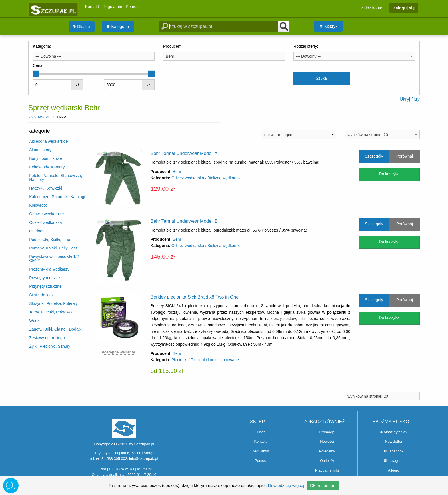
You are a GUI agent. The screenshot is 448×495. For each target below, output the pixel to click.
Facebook (394, 451)
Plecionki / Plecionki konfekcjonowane (205, 360)
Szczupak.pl (39, 117)
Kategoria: (42, 46)
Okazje (82, 27)
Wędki (35, 321)
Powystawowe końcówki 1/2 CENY (54, 259)
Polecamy (327, 451)
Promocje (327, 432)
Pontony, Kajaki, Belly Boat (53, 248)
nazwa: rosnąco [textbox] (278, 135)
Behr (177, 172)
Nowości (327, 441)
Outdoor (36, 231)
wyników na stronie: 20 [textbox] (368, 135)
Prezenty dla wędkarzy (49, 269)
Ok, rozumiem (323, 485)
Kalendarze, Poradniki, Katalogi (57, 197)
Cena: (38, 65)
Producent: (173, 46)
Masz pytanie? (394, 432)
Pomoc (132, 7)
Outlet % (327, 461)
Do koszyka (389, 174)
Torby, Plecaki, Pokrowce (51, 312)
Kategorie (118, 27)
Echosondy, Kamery (47, 167)
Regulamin (112, 7)
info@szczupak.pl (143, 459)
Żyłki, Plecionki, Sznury (50, 346)
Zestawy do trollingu (47, 338)
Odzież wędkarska (45, 222)
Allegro (394, 470)
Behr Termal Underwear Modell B (184, 221)
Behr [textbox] (170, 56)
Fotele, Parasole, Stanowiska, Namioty (56, 178)
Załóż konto (372, 8)
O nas (260, 432)
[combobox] (94, 56)
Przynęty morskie (44, 278)
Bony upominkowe (45, 158)
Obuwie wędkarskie (46, 214)
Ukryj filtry (410, 99)
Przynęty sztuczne (45, 286)
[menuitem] (82, 27)
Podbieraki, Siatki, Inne (50, 240)
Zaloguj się (404, 8)
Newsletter (394, 441)
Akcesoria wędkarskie (48, 141)
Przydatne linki (327, 470)
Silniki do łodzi (42, 295)
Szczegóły (374, 156)
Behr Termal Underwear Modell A (184, 153)
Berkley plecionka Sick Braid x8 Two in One (195, 297)
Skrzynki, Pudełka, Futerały (53, 303)
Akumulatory (40, 150)
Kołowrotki (38, 205)
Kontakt (92, 7)
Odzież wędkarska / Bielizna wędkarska (207, 178)
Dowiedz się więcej (286, 485)
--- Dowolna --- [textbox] (48, 56)
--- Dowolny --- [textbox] (309, 56)
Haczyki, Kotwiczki (46, 188)
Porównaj (405, 156)
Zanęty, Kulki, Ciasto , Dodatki (56, 329)
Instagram (394, 461)
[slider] (36, 74)
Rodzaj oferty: (306, 46)
